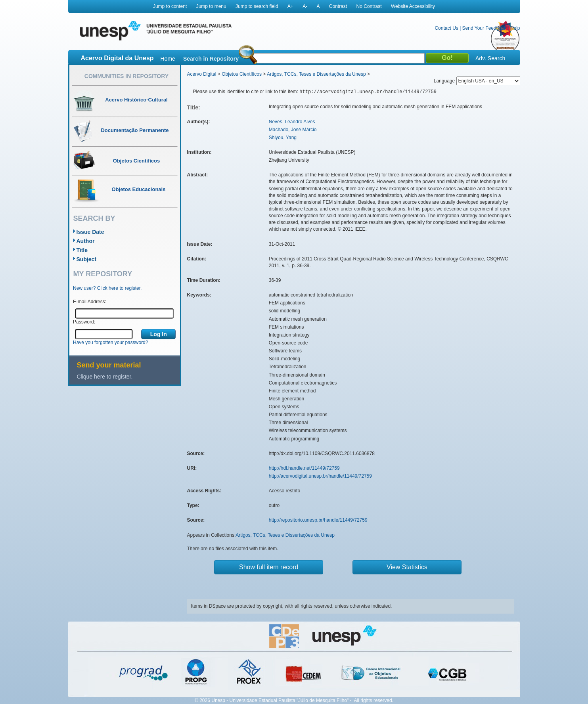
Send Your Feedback (484, 28)
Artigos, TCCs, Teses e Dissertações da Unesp (316, 74)
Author (86, 241)
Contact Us (446, 28)
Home (168, 59)
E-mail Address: (90, 302)
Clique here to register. (105, 377)
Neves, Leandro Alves (292, 122)
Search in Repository (211, 59)
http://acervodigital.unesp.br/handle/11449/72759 (320, 476)
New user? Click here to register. (107, 288)
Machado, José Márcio (293, 130)
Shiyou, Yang (283, 138)
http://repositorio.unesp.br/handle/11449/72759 (318, 520)
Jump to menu (211, 6)
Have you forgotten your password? (110, 342)
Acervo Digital (202, 74)
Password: (84, 322)
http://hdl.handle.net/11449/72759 (304, 468)
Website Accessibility (413, 6)
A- (305, 6)
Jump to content (170, 6)
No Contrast (369, 6)
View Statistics (407, 567)
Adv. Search (490, 58)
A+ (290, 6)
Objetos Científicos (242, 74)
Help (515, 28)
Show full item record (269, 567)
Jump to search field (257, 6)
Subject (87, 259)
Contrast (338, 6)
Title (82, 250)
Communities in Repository (126, 76)
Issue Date (90, 232)
